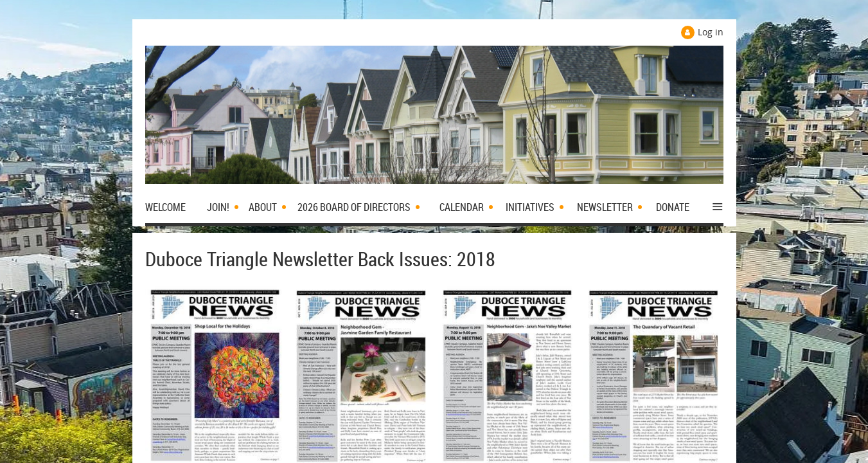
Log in (711, 32)
